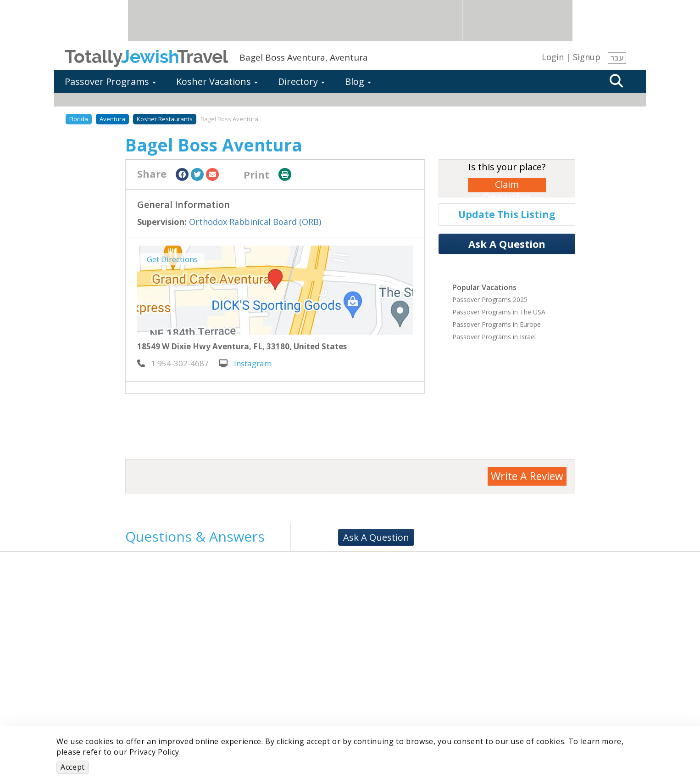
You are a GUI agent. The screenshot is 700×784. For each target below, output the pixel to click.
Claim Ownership (507, 185)
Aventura (112, 119)
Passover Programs (110, 81)
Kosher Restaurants (165, 119)
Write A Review (527, 476)
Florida (79, 119)
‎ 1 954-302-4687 (173, 363)
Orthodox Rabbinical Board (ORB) (255, 222)
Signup (587, 57)
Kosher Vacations (217, 81)
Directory (301, 81)
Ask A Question (507, 244)
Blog (358, 81)
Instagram (245, 363)
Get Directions (172, 259)
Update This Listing (507, 214)
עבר (617, 58)
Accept (73, 767)
